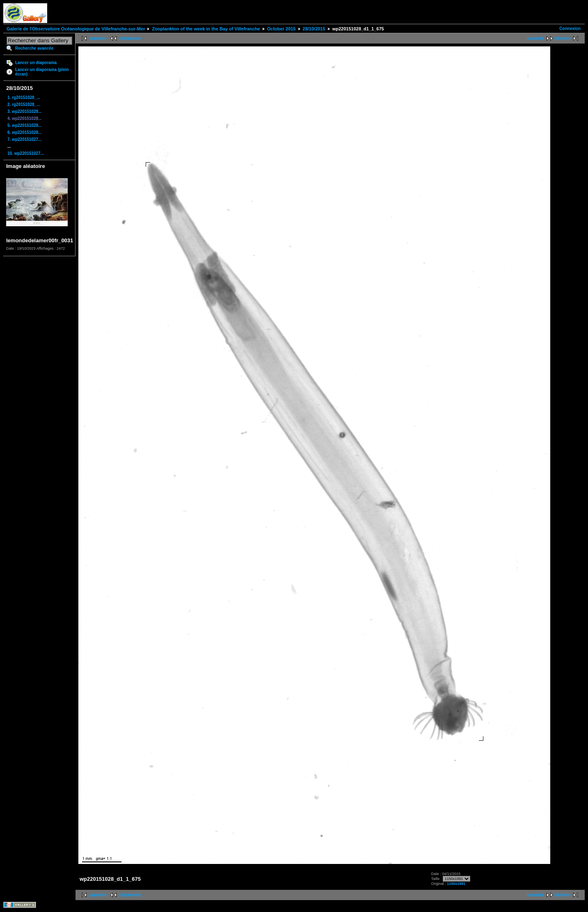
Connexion (570, 29)
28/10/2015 (314, 29)
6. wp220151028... (24, 132)
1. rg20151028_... (24, 98)
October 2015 (281, 29)
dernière (563, 38)
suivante (535, 38)
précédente (130, 38)
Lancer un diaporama (36, 63)
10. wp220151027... (26, 153)
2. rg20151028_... (24, 105)
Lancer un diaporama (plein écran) (42, 72)
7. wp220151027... (24, 139)
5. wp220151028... (24, 125)
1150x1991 (456, 884)
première (98, 38)
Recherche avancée (34, 48)
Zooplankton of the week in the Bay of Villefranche (206, 29)
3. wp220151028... (24, 111)
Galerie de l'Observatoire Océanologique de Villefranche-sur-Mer (76, 29)
